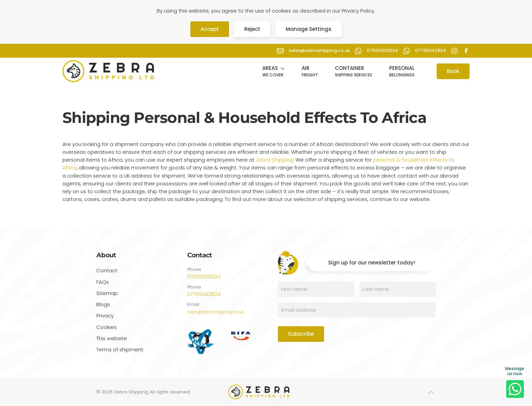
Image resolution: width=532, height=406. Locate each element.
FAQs (103, 282)
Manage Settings (309, 29)
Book (453, 71)
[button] (273, 71)
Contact (107, 270)
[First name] (316, 289)
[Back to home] (108, 71)
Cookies (107, 328)
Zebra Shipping (274, 160)
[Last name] (397, 289)
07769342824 (204, 294)
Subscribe (301, 334)
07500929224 (204, 276)
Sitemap (107, 293)
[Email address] (357, 310)
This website (112, 339)
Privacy (105, 317)
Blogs (103, 304)
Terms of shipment (120, 350)
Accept (210, 29)
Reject (252, 29)
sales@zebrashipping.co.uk (215, 312)
